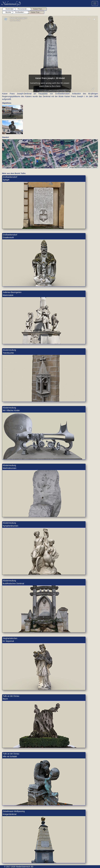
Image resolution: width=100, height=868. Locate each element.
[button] (50, 152)
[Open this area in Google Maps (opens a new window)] (7, 167)
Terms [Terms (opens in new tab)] (95, 167)
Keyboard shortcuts (62, 167)
